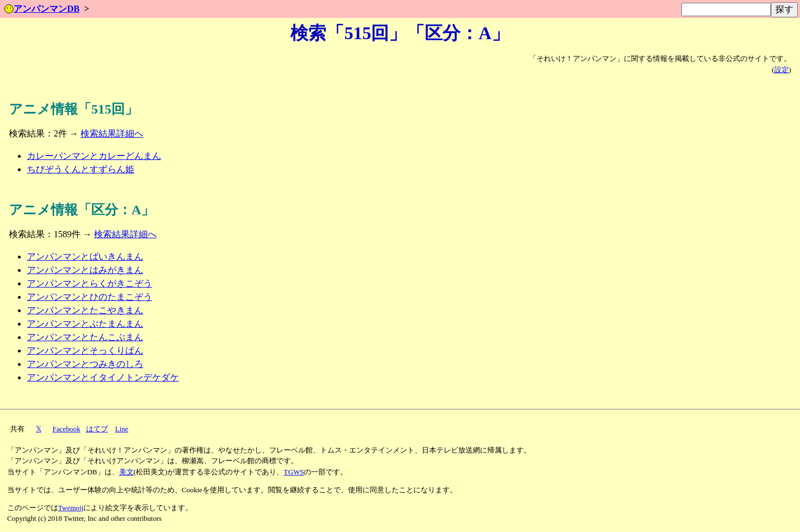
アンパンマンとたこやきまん (85, 310)
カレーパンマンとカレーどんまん (94, 156)
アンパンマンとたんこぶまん (85, 337)
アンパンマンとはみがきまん (85, 270)
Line (122, 429)
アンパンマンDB (42, 9)
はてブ (97, 429)
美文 (126, 472)
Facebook (67, 429)
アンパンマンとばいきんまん (85, 256)
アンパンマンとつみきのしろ (85, 364)
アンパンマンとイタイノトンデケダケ (103, 377)
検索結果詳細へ (112, 133)
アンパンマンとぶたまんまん (85, 324)
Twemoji (71, 508)
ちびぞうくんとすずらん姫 (81, 169)
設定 (782, 70)
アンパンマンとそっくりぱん (85, 350)
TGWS (294, 472)
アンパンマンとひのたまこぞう (90, 297)
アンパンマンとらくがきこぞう (90, 283)
